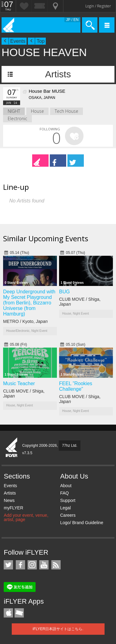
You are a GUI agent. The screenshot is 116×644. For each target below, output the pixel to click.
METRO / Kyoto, (25, 321)
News (9, 500)
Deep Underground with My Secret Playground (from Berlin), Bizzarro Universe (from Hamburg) (29, 303)
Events (18, 41)
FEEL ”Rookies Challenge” (76, 386)
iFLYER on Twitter (8, 565)
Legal (65, 508)
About (66, 486)
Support (68, 500)
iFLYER (12, 448)
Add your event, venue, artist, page (26, 517)
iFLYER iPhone (8, 613)
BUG (64, 292)
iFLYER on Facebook (20, 565)
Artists (58, 74)
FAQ (64, 493)
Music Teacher (19, 383)
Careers (68, 515)
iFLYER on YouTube (44, 565)
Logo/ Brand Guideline (82, 523)
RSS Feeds (56, 565)
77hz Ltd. (69, 446)
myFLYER (13, 508)
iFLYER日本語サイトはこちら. (58, 629)
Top (41, 41)
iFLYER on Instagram (32, 565)
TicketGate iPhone (19, 613)
